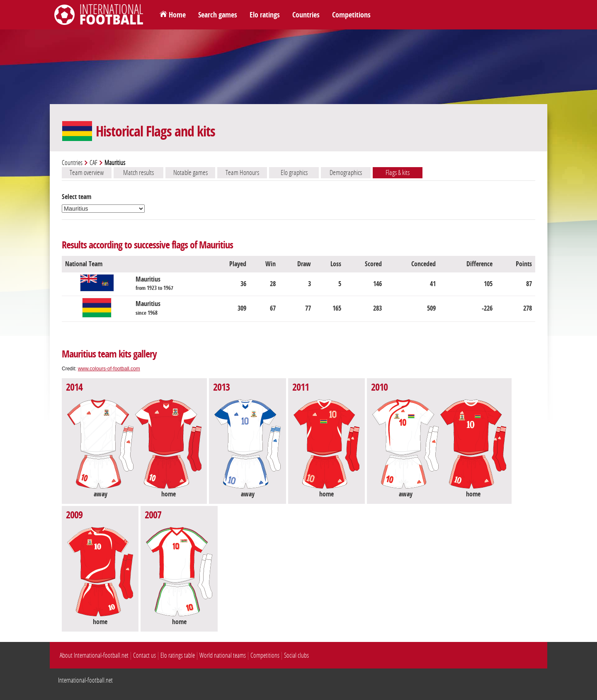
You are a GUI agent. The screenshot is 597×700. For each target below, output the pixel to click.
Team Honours (242, 173)
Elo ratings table (178, 655)
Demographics (346, 173)
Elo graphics (294, 173)
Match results (138, 173)
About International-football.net (94, 655)
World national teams (223, 655)
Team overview (87, 173)
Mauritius (154, 283)
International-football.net (85, 680)
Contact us (144, 655)
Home (177, 15)
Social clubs (296, 655)
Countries (306, 15)
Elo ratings (265, 15)
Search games (218, 15)
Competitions (351, 15)
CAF (93, 163)
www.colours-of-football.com (109, 369)
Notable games (191, 173)
